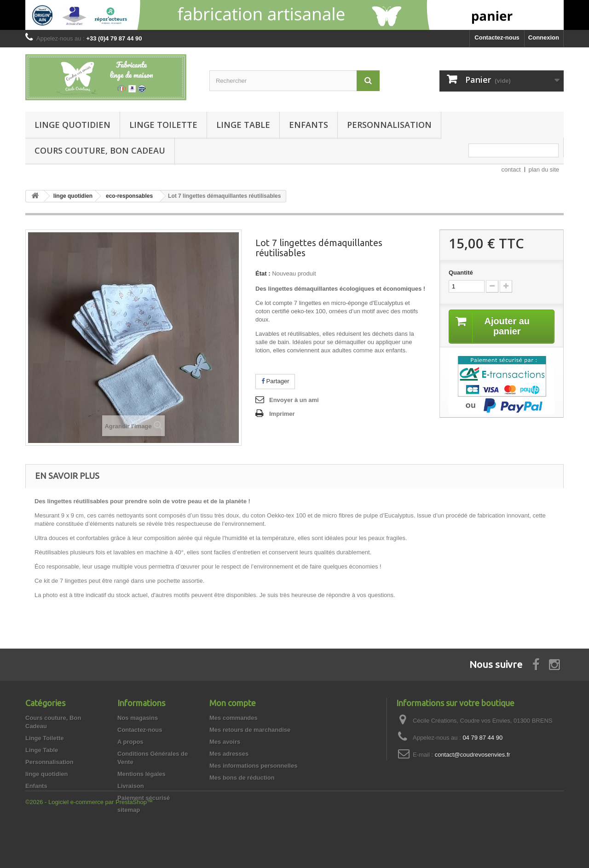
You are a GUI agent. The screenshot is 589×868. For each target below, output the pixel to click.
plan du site (544, 170)
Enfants (309, 125)
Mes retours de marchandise (250, 730)
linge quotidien (72, 125)
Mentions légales (141, 774)
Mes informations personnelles (253, 766)
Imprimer (282, 414)
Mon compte (233, 703)
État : (263, 273)
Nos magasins (138, 718)
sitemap (129, 810)
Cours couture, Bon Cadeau (100, 150)
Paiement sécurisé (144, 798)
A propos (130, 742)
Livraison (131, 786)
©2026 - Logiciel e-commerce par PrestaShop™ (89, 843)
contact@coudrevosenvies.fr (473, 755)
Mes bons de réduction (242, 778)
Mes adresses (229, 754)
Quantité (461, 273)
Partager (275, 381)
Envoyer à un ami (294, 400)
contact (511, 170)
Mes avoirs (225, 742)
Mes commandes (234, 718)
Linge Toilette (163, 125)
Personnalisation (389, 125)
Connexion (544, 37)
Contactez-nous (497, 37)
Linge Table (243, 125)
